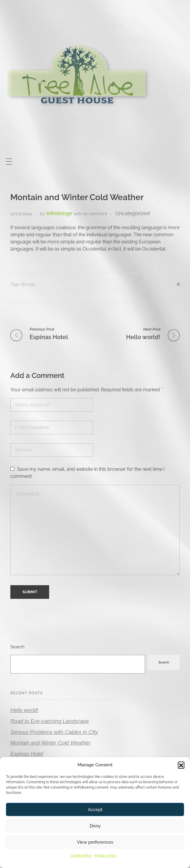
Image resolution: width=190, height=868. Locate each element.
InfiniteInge (59, 213)
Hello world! (24, 710)
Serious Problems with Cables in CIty (54, 732)
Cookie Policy (81, 856)
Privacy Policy (106, 856)
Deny (95, 826)
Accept (95, 810)
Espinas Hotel (27, 754)
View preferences (95, 842)
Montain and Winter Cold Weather (50, 743)
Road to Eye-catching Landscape (50, 721)
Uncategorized (133, 213)
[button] (181, 765)
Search (17, 647)
